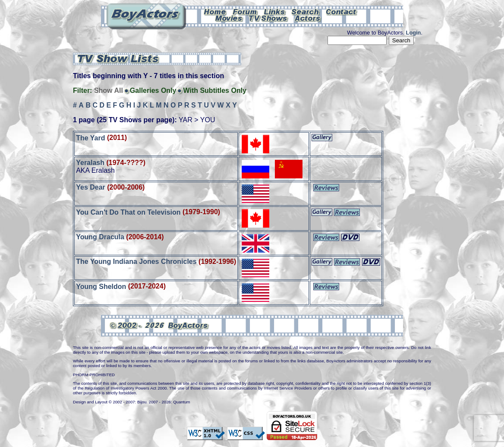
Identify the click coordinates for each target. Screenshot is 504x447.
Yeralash (90, 163)
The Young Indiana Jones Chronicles (136, 262)
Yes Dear (91, 187)
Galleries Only (153, 90)
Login (414, 33)
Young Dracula (100, 237)
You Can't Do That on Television (128, 212)
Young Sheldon (101, 286)
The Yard (90, 138)
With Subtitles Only (215, 90)
